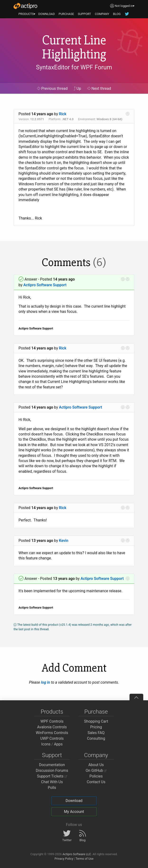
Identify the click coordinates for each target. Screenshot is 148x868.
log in (46, 682)
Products (52, 712)
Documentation (52, 765)
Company (96, 755)
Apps (58, 744)
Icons (46, 744)
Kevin (64, 541)
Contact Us (96, 782)
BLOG (117, 14)
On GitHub (96, 770)
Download (74, 801)
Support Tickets (52, 776)
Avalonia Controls (52, 727)
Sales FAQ (96, 733)
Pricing (96, 727)
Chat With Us (52, 782)
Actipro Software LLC (77, 854)
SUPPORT (84, 14)
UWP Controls (52, 738)
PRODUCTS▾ (27, 14)
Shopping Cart (96, 721)
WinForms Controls (52, 733)
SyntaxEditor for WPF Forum (74, 67)
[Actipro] (25, 6)
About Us (96, 765)
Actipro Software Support (45, 285)
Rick (63, 114)
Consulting (96, 738)
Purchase (96, 712)
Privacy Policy (64, 859)
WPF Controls (52, 721)
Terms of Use (84, 859)
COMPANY (102, 14)
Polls (52, 788)
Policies (96, 776)
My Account (74, 812)
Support (52, 755)
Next (99, 88)
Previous (52, 88)
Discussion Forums (52, 770)
